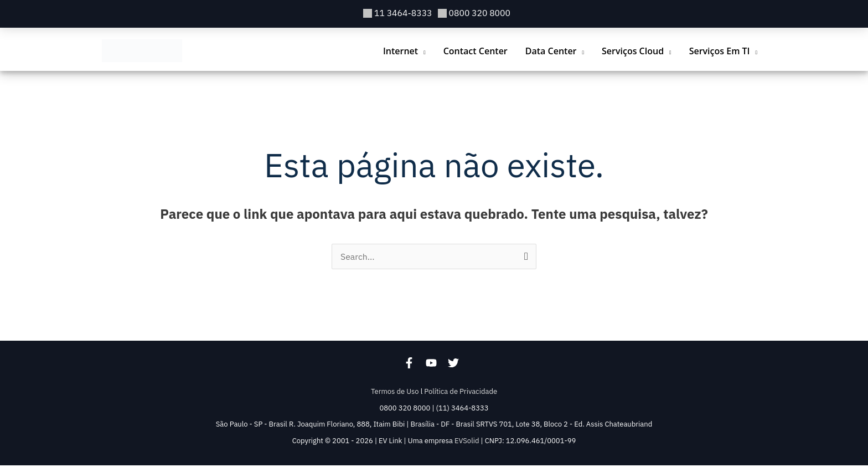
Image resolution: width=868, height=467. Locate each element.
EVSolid (467, 442)
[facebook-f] (415, 365)
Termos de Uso (395, 393)
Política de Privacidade (461, 393)
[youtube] (437, 365)
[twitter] (456, 365)
